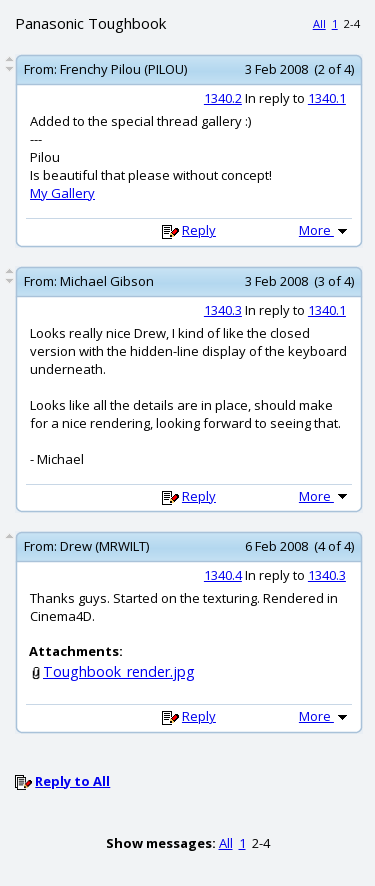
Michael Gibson (107, 281)
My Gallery (62, 193)
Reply (199, 230)
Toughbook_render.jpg (119, 671)
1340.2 (223, 98)
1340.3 (223, 310)
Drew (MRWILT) (104, 546)
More (325, 230)
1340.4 (223, 575)
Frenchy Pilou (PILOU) (123, 69)
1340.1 (327, 98)
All (319, 23)
